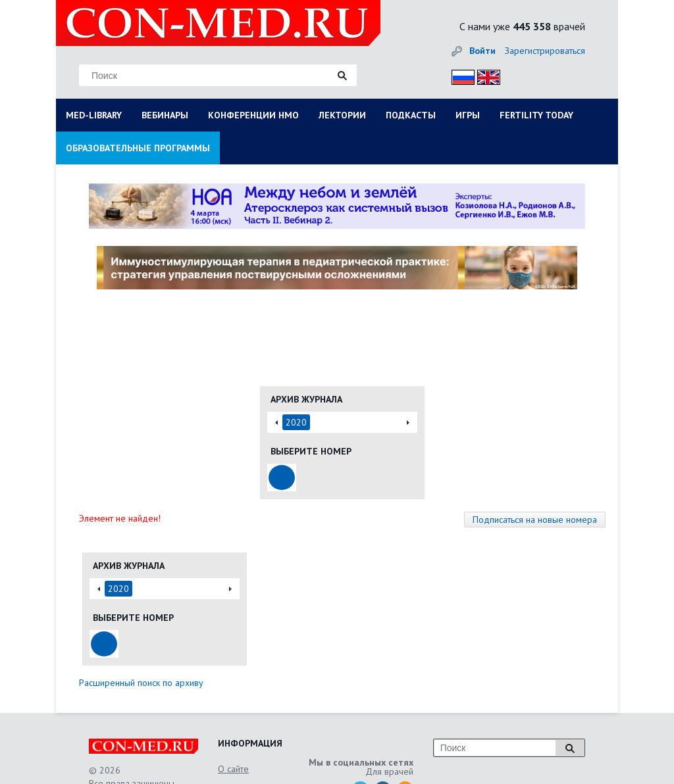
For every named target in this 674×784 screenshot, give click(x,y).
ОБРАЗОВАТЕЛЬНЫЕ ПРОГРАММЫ (138, 148)
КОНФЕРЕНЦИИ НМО (253, 115)
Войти (482, 51)
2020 (296, 422)
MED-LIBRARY (94, 115)
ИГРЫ (468, 115)
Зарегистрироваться (545, 51)
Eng (485, 75)
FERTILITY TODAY (536, 115)
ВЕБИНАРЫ (165, 115)
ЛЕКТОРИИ (342, 115)
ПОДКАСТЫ (411, 115)
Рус (459, 75)
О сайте (233, 769)
